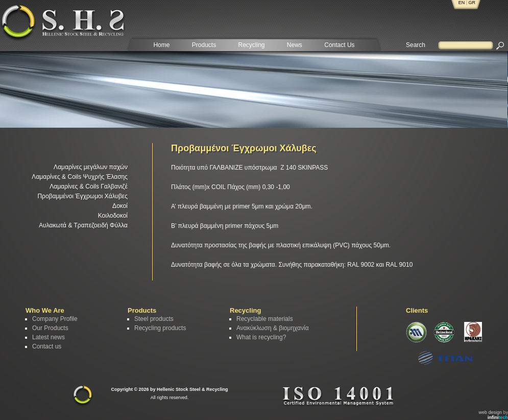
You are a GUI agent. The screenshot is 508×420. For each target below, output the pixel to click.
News (295, 45)
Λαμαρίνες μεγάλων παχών (91, 167)
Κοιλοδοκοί (113, 216)
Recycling (251, 45)
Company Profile (55, 319)
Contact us (47, 346)
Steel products (154, 319)
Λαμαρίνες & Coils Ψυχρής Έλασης (80, 177)
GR (472, 3)
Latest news (49, 337)
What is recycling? (261, 337)
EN (462, 3)
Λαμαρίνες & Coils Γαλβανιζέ (89, 186)
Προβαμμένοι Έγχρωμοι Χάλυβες (82, 196)
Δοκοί (120, 206)
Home (161, 45)
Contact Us (339, 45)
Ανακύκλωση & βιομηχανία (273, 328)
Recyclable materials (265, 319)
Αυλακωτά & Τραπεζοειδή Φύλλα (83, 225)
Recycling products (160, 328)
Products (204, 45)
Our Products (50, 328)
